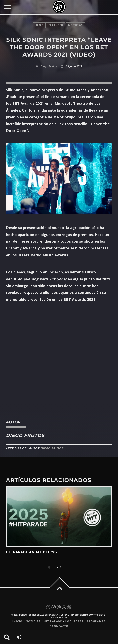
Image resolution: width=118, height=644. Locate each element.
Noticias (33, 621)
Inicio (18, 621)
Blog (39, 25)
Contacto (60, 626)
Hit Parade (53, 621)
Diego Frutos (49, 66)
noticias (75, 25)
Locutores (74, 621)
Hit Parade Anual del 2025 (33, 552)
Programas (96, 621)
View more (59, 516)
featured (56, 25)
